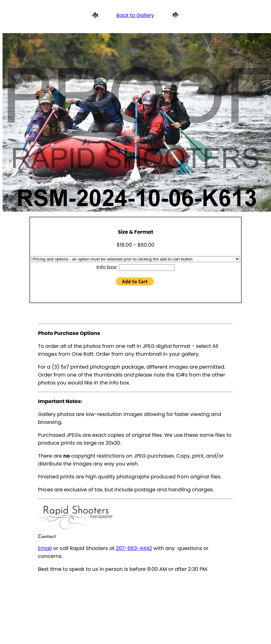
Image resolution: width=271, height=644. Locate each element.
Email (45, 548)
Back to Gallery (135, 15)
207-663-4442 (134, 548)
